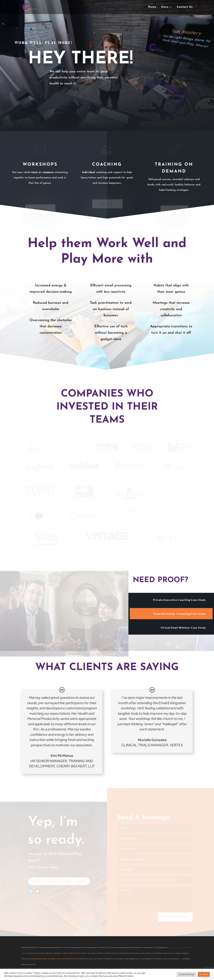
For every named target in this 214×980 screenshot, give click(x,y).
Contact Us (185, 7)
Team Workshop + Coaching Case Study (180, 614)
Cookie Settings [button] (186, 974)
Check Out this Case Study (77, 101)
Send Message (175, 919)
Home (152, 7)
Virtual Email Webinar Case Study (183, 628)
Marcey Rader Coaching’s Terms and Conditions (55, 959)
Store (165, 7)
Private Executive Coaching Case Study (179, 600)
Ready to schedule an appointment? (59, 884)
